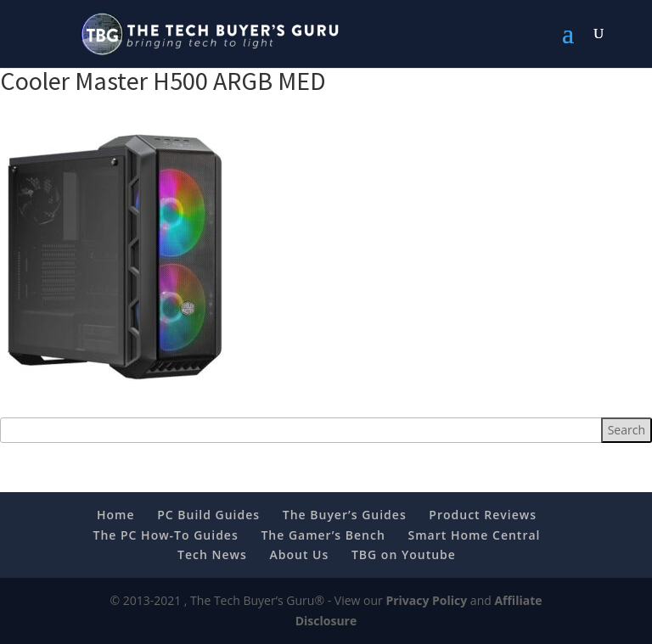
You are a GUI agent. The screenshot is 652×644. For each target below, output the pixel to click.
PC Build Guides (208, 515)
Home (116, 515)
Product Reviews (483, 515)
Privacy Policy (426, 600)
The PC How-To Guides (166, 535)
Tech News (212, 554)
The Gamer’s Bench (323, 535)
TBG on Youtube (404, 554)
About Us (299, 554)
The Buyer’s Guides (345, 515)
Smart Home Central (475, 535)
